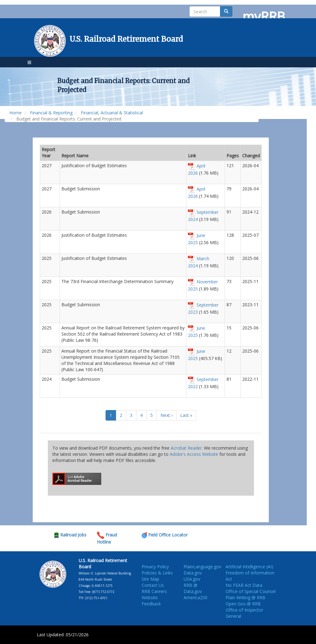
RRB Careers (154, 591)
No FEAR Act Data (244, 585)
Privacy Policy (155, 567)
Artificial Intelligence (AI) (249, 567)
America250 (195, 597)
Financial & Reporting (51, 113)
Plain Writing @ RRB (245, 597)
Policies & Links (157, 573)
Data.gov (193, 573)
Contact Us (153, 585)
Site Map (150, 579)
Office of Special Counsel (251, 591)
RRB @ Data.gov (193, 588)
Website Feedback (151, 601)
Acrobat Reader (186, 448)
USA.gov (192, 579)
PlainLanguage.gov (202, 567)
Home (15, 113)
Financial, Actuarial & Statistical (112, 113)
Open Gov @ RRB (243, 604)
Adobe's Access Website (194, 454)
